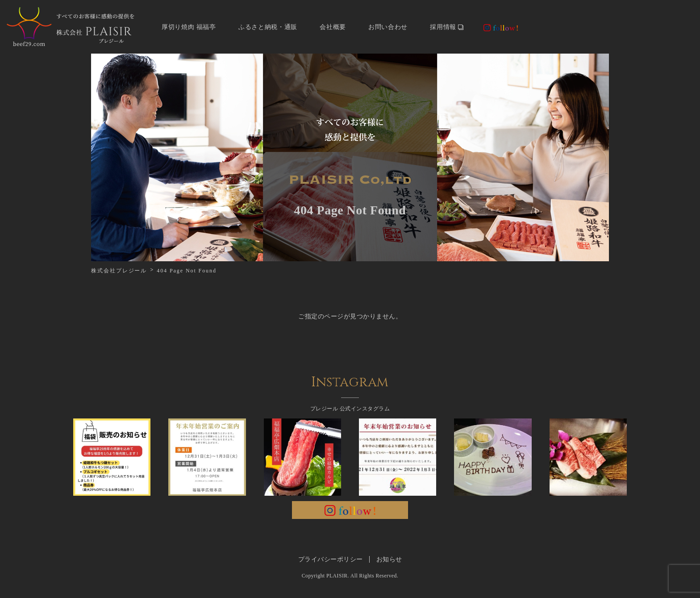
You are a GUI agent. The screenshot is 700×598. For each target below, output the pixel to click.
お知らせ (389, 559)
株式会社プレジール (119, 271)
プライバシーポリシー (331, 559)
